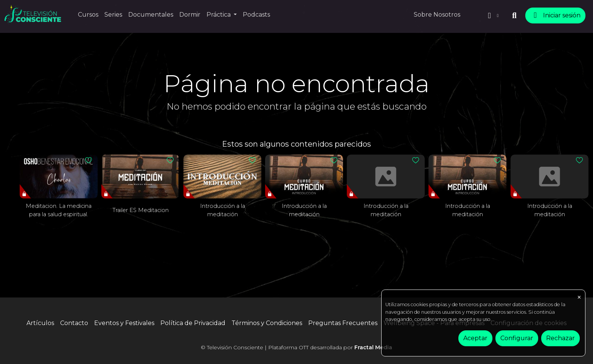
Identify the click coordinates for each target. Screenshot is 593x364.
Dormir (190, 15)
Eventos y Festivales (124, 323)
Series (113, 15)
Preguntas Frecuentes (343, 323)
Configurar (517, 338)
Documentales (151, 15)
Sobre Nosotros (437, 15)
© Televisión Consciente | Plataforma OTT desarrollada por (296, 347)
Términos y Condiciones (267, 323)
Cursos (88, 15)
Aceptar (475, 338)
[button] (492, 16)
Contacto (74, 323)
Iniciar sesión (555, 15)
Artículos (40, 323)
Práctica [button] (219, 15)
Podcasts (256, 15)
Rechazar (560, 338)
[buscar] (514, 16)
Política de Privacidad (193, 323)
